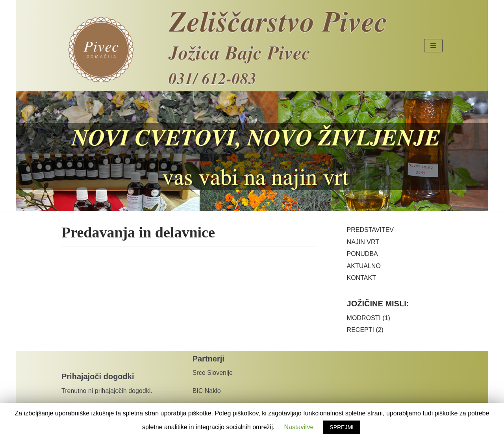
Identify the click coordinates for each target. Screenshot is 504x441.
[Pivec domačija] (101, 50)
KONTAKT (361, 278)
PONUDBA (362, 254)
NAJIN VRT (363, 242)
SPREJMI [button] (342, 427)
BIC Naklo (208, 391)
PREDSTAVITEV (370, 230)
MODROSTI (364, 318)
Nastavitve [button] (299, 427)
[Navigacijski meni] (433, 46)
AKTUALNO (364, 266)
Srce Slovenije (213, 373)
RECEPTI (360, 330)
